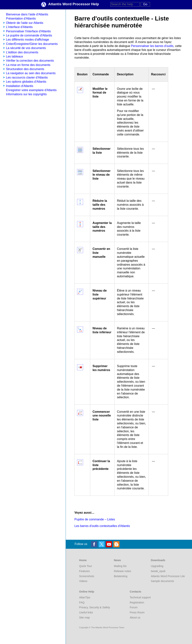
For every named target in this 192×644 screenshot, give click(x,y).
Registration (137, 602)
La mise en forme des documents (28, 65)
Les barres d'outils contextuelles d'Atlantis (102, 526)
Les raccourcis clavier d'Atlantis (27, 77)
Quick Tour (86, 566)
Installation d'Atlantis (20, 86)
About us (135, 618)
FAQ (82, 602)
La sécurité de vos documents (26, 48)
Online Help (87, 592)
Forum (134, 607)
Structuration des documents (25, 69)
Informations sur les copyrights (26, 94)
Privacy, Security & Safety (94, 607)
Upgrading (157, 566)
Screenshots (87, 576)
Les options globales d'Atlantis (26, 82)
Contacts (136, 592)
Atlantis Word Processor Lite (168, 576)
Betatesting (121, 576)
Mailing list (120, 566)
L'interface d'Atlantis (19, 27)
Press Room (137, 612)
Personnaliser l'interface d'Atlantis (28, 31)
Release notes (122, 571)
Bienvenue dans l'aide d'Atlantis (27, 14)
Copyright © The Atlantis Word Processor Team (102, 627)
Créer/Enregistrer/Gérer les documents (32, 44)
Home (83, 560)
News (117, 560)
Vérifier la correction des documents (30, 61)
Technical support (140, 597)
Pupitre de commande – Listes (95, 519)
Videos (83, 581)
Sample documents (162, 581)
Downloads (158, 560)
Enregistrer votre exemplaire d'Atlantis (31, 90)
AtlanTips (85, 597)
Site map (84, 618)
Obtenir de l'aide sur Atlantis (25, 23)
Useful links (86, 612)
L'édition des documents (22, 52)
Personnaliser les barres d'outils (152, 46)
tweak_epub (158, 571)
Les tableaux (15, 56)
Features (84, 571)
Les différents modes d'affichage (27, 40)
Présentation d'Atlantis (21, 19)
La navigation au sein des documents (31, 73)
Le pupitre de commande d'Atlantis (29, 35)
